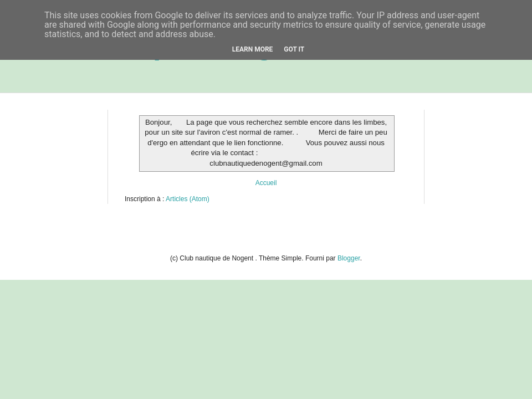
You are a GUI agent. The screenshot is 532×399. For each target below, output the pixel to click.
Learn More (253, 49)
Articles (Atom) (188, 199)
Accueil (266, 183)
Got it (294, 49)
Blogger (349, 258)
